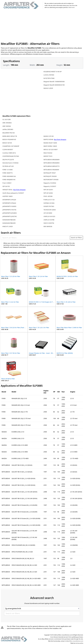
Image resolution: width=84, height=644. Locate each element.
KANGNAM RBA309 (9, 223)
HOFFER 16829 (7, 196)
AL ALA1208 (7, 119)
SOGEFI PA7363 (49, 206)
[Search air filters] (35, 238)
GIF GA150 (6, 186)
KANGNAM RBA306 (9, 220)
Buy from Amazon (19, 190)
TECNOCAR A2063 (50, 210)
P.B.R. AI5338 (48, 196)
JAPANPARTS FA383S (9, 206)
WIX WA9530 (48, 226)
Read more (72, 7)
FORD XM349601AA (9, 176)
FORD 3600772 (8, 173)
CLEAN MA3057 (8, 149)
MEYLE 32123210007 (51, 149)
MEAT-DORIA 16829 (50, 146)
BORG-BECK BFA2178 (10, 136)
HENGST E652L (8, 190)
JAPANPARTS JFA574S (10, 216)
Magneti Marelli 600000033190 (54, 85)
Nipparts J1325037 (50, 186)
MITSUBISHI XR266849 (51, 170)
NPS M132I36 (48, 193)
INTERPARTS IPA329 (9, 200)
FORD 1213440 (8, 170)
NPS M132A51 (48, 190)
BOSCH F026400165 (9, 139)
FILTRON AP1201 (8, 166)
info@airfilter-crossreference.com (74, 641)
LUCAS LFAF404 (49, 75)
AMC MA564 (7, 126)
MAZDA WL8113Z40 (50, 143)
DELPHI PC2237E (8, 160)
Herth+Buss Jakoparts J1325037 (13, 193)
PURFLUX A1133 (49, 200)
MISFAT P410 (48, 156)
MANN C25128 (49, 136)
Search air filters (76, 238)
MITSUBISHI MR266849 (51, 160)
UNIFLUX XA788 (49, 220)
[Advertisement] (42, 26)
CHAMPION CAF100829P (11, 146)
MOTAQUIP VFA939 (50, 176)
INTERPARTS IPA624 (9, 203)
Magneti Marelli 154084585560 (54, 82)
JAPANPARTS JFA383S (10, 213)
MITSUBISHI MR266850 (51, 163)
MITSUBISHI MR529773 (51, 166)
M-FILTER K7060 (49, 78)
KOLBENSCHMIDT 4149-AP (53, 72)
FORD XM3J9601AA (9, 180)
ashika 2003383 (8, 129)
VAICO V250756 (49, 223)
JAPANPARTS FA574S (9, 210)
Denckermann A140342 (10, 163)
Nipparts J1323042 (50, 183)
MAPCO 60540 (49, 139)
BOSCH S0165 (7, 143)
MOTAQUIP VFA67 (50, 173)
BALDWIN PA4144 (9, 133)
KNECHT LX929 (8, 226)
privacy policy (79, 643)
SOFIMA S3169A (49, 203)
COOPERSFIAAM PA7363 (11, 156)
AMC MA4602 (7, 123)
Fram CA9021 (7, 183)
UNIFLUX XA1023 (49, 216)
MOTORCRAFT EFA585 (51, 180)
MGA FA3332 (48, 153)
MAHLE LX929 (48, 88)
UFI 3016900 (48, 213)
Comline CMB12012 (9, 153)
